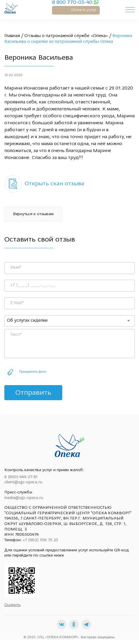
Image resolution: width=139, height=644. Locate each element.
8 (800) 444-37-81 (21, 477)
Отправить (33, 393)
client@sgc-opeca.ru (23, 482)
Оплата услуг (84, 10)
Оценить (12, 605)
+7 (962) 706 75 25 (41, 540)
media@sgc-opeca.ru (24, 498)
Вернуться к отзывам (33, 214)
